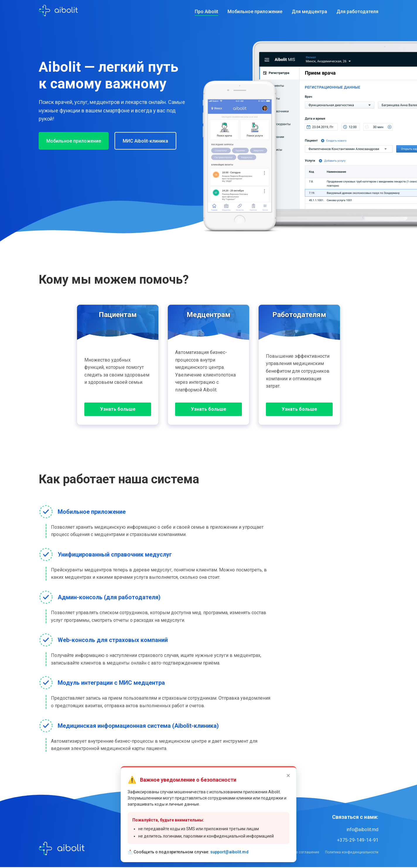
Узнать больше (118, 410)
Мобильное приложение (255, 12)
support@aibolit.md (229, 852)
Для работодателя (357, 12)
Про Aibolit (206, 12)
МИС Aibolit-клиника (151, 141)
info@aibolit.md (362, 830)
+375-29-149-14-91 (358, 841)
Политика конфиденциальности (352, 853)
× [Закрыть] (288, 775)
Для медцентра (309, 12)
